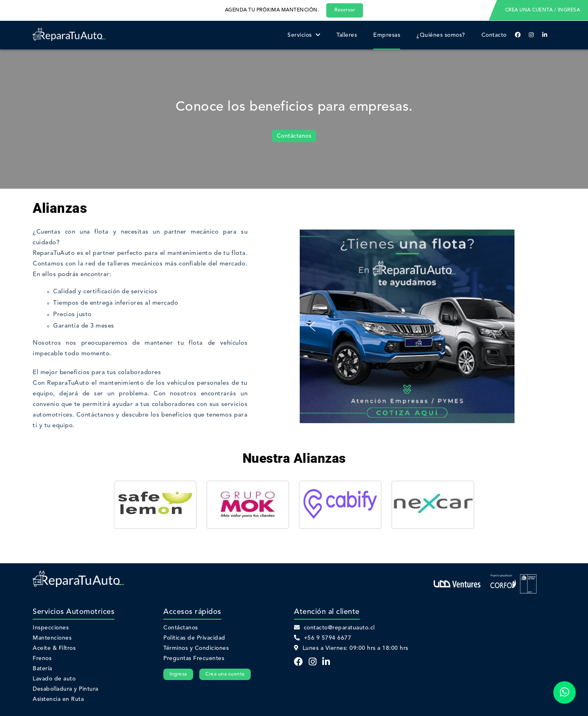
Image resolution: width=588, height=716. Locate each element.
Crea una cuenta (225, 674)
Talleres (347, 35)
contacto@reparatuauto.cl (334, 628)
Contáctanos (294, 136)
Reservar (345, 10)
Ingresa (178, 674)
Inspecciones (51, 628)
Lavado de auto (54, 679)
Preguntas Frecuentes (194, 658)
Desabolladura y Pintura (66, 689)
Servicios (304, 35)
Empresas (387, 35)
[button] (312, 326)
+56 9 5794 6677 (323, 638)
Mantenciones (52, 638)
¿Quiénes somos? (441, 35)
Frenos (42, 658)
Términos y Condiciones (196, 648)
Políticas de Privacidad (194, 638)
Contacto (494, 35)
